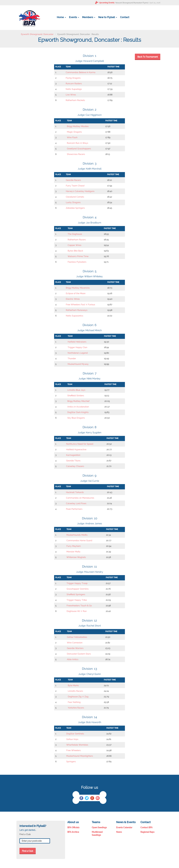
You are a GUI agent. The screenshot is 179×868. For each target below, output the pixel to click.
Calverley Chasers (75, 466)
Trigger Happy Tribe (77, 600)
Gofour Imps (72, 739)
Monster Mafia (73, 552)
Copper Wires (75, 245)
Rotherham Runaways (77, 310)
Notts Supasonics (75, 316)
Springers (71, 761)
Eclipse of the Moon (76, 293)
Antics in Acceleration (78, 407)
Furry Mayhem (74, 546)
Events (74, 17)
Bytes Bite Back (75, 251)
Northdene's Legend (78, 353)
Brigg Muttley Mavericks (78, 288)
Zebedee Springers (75, 208)
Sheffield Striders (76, 396)
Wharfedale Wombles (77, 745)
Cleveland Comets (75, 197)
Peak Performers (74, 509)
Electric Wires (73, 299)
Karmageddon (73, 455)
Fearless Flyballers (77, 262)
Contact (125, 17)
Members (89, 17)
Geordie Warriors (75, 648)
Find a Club (28, 851)
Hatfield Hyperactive (76, 449)
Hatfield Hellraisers (77, 342)
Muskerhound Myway (78, 364)
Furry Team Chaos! (75, 186)
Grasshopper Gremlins (78, 589)
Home (61, 17)
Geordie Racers (73, 180)
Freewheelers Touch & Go (79, 606)
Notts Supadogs (74, 89)
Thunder (72, 358)
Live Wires (71, 95)
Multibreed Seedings (97, 833)
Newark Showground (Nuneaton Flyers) (132, 3)
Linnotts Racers (75, 691)
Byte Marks (73, 685)
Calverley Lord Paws (76, 503)
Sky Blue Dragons (76, 418)
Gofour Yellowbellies (77, 637)
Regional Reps (147, 832)
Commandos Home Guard (79, 540)
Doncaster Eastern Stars (79, 654)
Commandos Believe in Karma (81, 72)
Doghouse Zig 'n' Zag (78, 697)
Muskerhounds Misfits (77, 535)
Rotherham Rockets (75, 100)
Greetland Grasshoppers (79, 149)
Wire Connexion (75, 643)
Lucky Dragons (73, 202)
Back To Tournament (148, 57)
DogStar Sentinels (75, 734)
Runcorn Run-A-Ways (78, 143)
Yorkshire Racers (76, 708)
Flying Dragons (73, 78)
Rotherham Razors (77, 240)
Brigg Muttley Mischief (78, 401)
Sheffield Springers (76, 594)
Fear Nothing (74, 702)
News (119, 832)
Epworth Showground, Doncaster (37, 34)
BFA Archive (73, 832)
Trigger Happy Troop (77, 583)
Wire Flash (72, 137)
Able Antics (73, 659)
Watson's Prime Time (78, 256)
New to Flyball (108, 17)
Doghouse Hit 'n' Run (77, 611)
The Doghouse (75, 234)
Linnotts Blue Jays (76, 390)
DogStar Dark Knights (78, 412)
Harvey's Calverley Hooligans (80, 191)
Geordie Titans (73, 461)
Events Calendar (124, 827)
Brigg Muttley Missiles (78, 126)
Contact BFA (146, 827)
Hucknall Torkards (75, 492)
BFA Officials (73, 827)
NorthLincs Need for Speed (80, 444)
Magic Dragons (74, 132)
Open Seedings (99, 827)
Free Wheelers (74, 750)
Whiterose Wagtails (76, 557)
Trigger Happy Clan (77, 347)
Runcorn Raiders (74, 83)
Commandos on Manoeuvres (80, 498)
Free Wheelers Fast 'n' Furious (80, 305)
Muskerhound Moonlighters (80, 756)
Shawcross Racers (76, 154)
